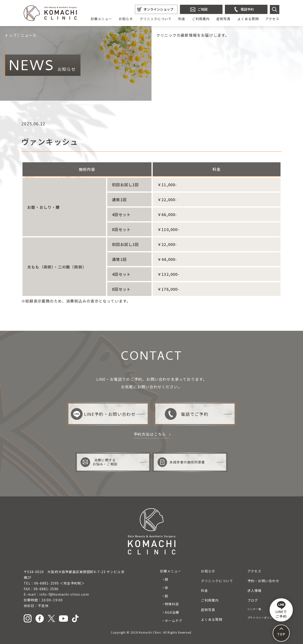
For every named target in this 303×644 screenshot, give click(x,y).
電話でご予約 (186, 414)
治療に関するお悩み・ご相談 (99, 462)
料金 (182, 19)
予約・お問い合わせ (263, 581)
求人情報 (254, 590)
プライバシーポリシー (261, 618)
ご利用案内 (201, 19)
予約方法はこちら (150, 434)
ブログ (253, 600)
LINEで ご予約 (281, 610)
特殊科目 (172, 604)
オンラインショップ (158, 9)
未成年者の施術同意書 (181, 462)
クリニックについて (156, 19)
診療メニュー (101, 19)
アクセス (272, 19)
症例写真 (223, 19)
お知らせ (126, 19)
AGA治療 (172, 612)
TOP (281, 634)
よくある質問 (248, 19)
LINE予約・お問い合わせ (103, 414)
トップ (11, 35)
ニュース (29, 35)
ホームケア (174, 621)
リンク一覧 (254, 609)
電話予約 (247, 9)
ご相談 (203, 9)
